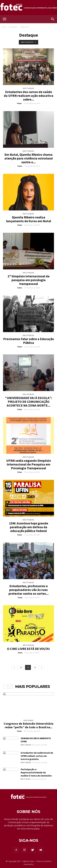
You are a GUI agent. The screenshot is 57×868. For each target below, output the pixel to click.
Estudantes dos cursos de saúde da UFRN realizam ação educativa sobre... (29, 96)
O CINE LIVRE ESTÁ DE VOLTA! (28, 649)
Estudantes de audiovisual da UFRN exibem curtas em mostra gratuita (37, 756)
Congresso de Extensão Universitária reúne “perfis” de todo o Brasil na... (28, 725)
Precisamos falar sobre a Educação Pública (29, 341)
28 (21, 667)
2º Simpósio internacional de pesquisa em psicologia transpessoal (29, 280)
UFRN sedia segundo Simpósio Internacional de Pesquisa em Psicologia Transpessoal (29, 464)
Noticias (26, 779)
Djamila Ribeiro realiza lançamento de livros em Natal (29, 219)
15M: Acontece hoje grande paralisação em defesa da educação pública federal (29, 527)
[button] (53, 19)
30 (35, 667)
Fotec (19, 103)
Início (4, 27)
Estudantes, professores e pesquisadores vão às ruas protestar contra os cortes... (29, 590)
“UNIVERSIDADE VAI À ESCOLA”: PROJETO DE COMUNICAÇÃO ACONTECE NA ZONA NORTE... (28, 402)
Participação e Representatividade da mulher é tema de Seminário (36, 772)
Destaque (13, 27)
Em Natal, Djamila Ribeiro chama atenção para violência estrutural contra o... (29, 158)
